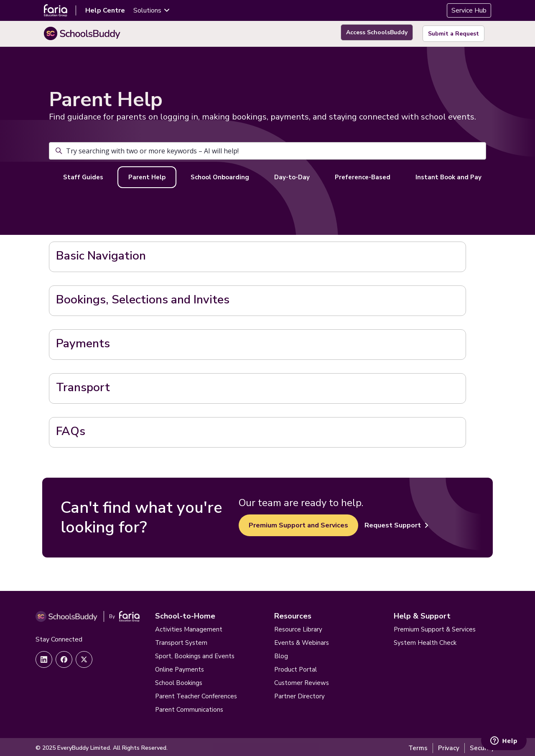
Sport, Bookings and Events (195, 654)
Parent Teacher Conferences (196, 694)
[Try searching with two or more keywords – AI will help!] (267, 148)
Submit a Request (453, 32)
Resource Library (298, 627)
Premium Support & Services (435, 627)
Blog (281, 654)
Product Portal (296, 667)
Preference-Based (363, 175)
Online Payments (180, 667)
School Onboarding (220, 175)
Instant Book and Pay (448, 175)
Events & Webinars (302, 641)
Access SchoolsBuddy (373, 32)
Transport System (181, 641)
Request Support (396, 523)
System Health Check (425, 641)
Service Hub (469, 10)
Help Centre (105, 10)
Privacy (449, 746)
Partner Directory (299, 694)
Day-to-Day (292, 175)
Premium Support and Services (298, 523)
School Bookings (179, 681)
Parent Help (147, 175)
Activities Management (189, 627)
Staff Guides (83, 175)
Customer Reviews (302, 681)
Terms (418, 746)
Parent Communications (189, 708)
